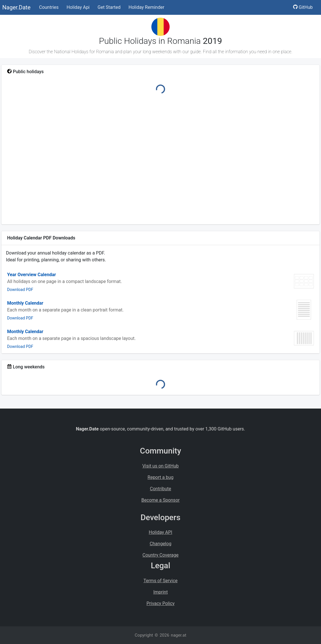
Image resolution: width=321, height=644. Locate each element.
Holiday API (160, 532)
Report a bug (161, 477)
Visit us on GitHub (160, 466)
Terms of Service (160, 581)
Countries (49, 7)
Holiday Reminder (147, 7)
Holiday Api (78, 7)
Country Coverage (160, 555)
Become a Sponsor (160, 500)
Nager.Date (16, 7)
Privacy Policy (161, 603)
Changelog (160, 544)
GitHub (303, 7)
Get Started (109, 7)
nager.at (178, 635)
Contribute (160, 489)
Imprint (161, 592)
